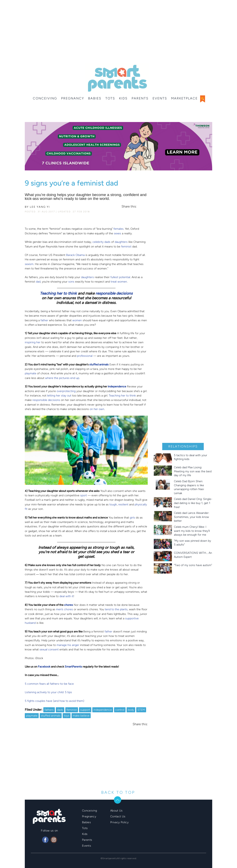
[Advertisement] (118, 32)
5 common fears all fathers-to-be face (49, 684)
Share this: (129, 207)
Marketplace (184, 98)
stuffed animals (51, 716)
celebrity (98, 242)
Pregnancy (73, 98)
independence (103, 710)
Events (160, 98)
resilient (123, 504)
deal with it (66, 596)
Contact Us (118, 816)
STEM (141, 710)
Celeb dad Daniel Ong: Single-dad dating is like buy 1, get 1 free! (193, 503)
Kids (123, 98)
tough (113, 504)
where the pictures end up (62, 378)
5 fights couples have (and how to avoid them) (55, 701)
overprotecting (66, 391)
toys (67, 716)
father (44, 320)
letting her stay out (59, 396)
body (131, 710)
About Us (116, 811)
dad (38, 282)
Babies (95, 98)
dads (107, 242)
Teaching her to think (58, 293)
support (85, 710)
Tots (110, 98)
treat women (119, 282)
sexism (29, 264)
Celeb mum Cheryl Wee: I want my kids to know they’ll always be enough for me (192, 531)
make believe (81, 716)
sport (84, 495)
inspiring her (33, 342)
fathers (49, 710)
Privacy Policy (119, 822)
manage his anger (68, 645)
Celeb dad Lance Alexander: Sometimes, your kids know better (192, 517)
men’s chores (64, 609)
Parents (140, 98)
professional (85, 356)
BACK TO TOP (118, 792)
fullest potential (120, 277)
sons (71, 282)
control (120, 710)
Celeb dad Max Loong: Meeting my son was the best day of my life (193, 471)
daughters (121, 242)
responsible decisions (114, 293)
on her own (97, 409)
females (118, 229)
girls (132, 518)
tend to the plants (116, 609)
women (77, 320)
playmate (31, 373)
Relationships (183, 446)
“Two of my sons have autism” (193, 565)
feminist (126, 247)
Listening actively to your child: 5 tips (48, 692)
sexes (117, 233)
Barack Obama (75, 255)
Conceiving (45, 98)
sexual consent (49, 649)
